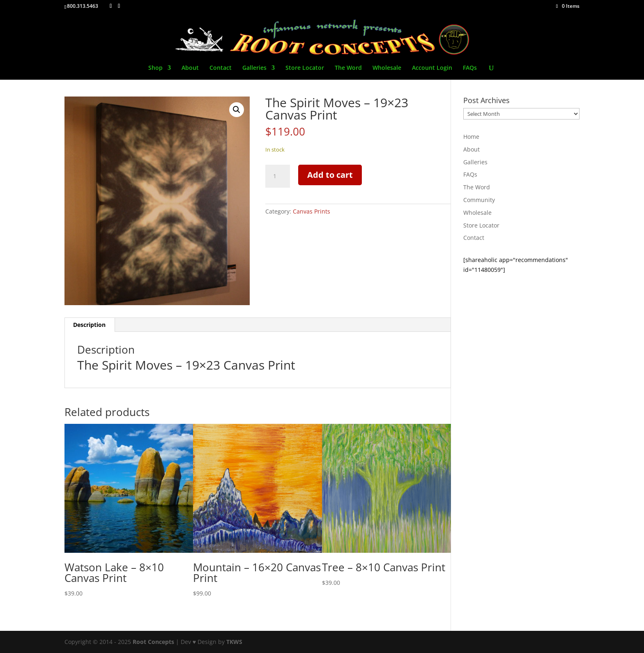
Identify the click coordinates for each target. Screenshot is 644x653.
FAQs (470, 68)
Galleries (254, 68)
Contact (221, 68)
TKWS (234, 642)
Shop (155, 68)
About (190, 68)
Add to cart (330, 175)
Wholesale (387, 68)
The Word (348, 68)
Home (471, 137)
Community (479, 200)
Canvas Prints (312, 211)
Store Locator (305, 68)
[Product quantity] (278, 176)
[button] (237, 110)
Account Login (432, 68)
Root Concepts (153, 642)
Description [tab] (89, 325)
